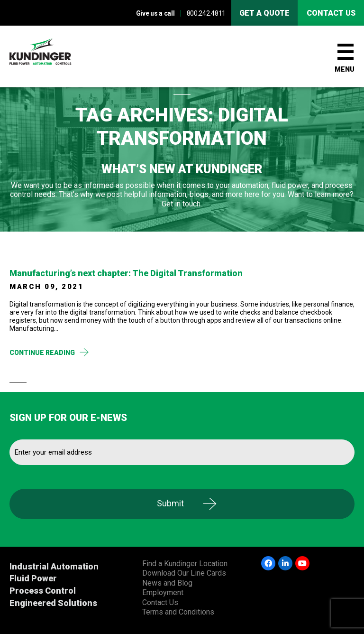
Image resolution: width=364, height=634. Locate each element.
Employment (163, 592)
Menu (345, 69)
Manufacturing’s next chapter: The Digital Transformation (126, 273)
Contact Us (160, 602)
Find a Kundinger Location (185, 564)
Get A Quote (264, 13)
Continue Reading (42, 353)
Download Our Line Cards (184, 573)
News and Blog (167, 583)
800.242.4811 (206, 13)
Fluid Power (33, 578)
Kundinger (57, 56)
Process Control (43, 591)
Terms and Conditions (178, 612)
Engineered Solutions (53, 603)
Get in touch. (182, 204)
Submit (170, 503)
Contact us (331, 13)
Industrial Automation (54, 566)
